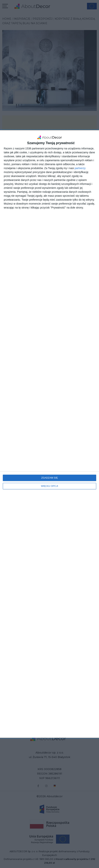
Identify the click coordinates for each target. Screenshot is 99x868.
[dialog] (49, 434)
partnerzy (80, 168)
